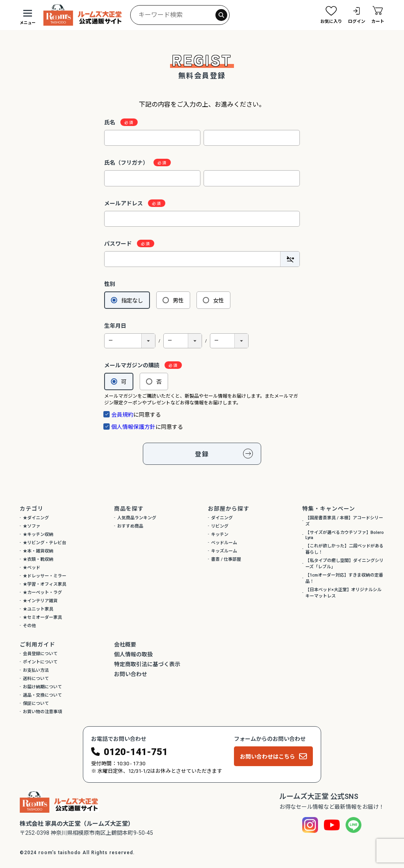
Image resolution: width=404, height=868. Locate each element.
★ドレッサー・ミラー (45, 576)
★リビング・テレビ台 (45, 543)
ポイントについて (40, 662)
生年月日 (115, 326)
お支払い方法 (36, 670)
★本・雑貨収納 (38, 551)
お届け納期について (42, 687)
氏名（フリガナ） (130, 163)
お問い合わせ (131, 674)
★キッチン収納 (38, 535)
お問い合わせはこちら (267, 757)
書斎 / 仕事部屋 (226, 559)
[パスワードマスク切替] (290, 259)
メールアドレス (127, 203)
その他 (29, 626)
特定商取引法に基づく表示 (147, 664)
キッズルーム (224, 551)
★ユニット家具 (38, 609)
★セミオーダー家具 (42, 617)
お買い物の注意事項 (42, 712)
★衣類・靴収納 (38, 559)
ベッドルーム (224, 543)
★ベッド (32, 568)
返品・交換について (42, 695)
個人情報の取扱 (133, 654)
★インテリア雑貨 (40, 601)
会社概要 (125, 644)
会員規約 (122, 415)
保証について (36, 704)
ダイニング (222, 518)
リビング (220, 526)
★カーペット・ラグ (42, 593)
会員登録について (40, 654)
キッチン (220, 535)
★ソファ (32, 526)
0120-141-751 (136, 752)
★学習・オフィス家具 (45, 584)
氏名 (113, 122)
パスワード (121, 244)
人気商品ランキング (137, 518)
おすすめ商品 (130, 526)
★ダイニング (36, 518)
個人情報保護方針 (133, 427)
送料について (36, 679)
